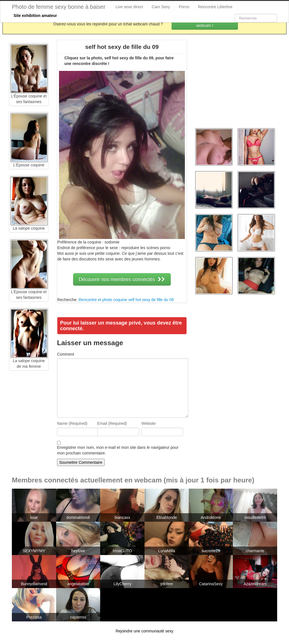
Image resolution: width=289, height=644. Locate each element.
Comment (66, 354)
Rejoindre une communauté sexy (145, 631)
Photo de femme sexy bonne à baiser (59, 7)
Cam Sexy (161, 7)
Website (148, 423)
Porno (184, 7)
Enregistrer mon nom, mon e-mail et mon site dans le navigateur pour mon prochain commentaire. (118, 450)
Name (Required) (72, 423)
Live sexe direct (129, 7)
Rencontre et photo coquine (103, 300)
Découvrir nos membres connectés (122, 279)
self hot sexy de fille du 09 (151, 300)
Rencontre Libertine (215, 7)
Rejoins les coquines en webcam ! (205, 23)
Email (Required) (112, 423)
